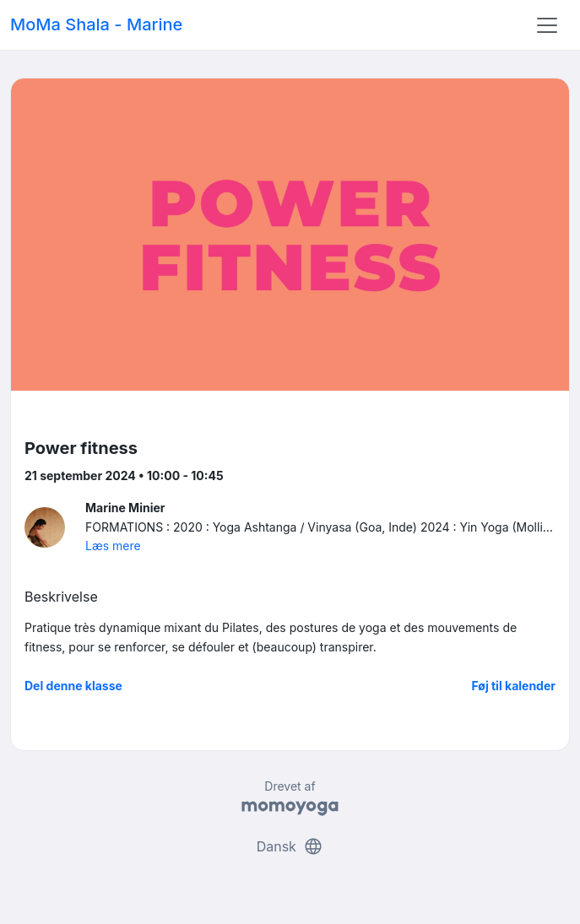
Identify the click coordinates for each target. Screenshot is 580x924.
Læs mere (113, 546)
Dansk (290, 846)
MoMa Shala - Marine (96, 24)
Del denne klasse (73, 686)
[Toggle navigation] (547, 25)
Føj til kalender (513, 686)
